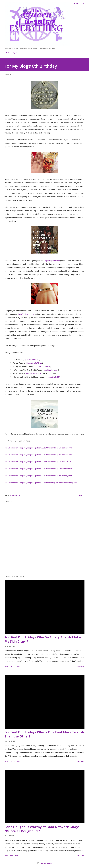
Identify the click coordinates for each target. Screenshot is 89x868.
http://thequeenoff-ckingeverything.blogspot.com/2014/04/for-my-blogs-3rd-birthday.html (38, 462)
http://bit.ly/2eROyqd (34, 363)
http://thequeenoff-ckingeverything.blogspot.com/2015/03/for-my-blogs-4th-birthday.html (38, 455)
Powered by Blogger (45, 863)
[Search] (76, 3)
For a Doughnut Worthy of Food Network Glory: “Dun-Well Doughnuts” (42, 829)
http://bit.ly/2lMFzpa (26, 314)
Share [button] (80, 496)
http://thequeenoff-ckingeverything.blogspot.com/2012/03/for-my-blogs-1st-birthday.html (38, 476)
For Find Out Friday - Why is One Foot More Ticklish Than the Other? (44, 734)
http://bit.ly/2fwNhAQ (31, 360)
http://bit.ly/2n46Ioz (34, 373)
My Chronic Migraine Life (13, 53)
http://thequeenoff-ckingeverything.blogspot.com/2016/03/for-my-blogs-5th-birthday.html (38, 448)
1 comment (14, 856)
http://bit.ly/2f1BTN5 (43, 367)
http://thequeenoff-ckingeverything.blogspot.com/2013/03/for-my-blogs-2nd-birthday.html (38, 469)
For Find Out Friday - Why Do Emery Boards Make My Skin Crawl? (43, 639)
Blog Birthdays (15, 496)
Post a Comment (16, 666)
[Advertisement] (45, 560)
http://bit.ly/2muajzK (51, 370)
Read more (81, 666)
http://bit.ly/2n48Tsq (54, 377)
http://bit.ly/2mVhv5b (52, 261)
